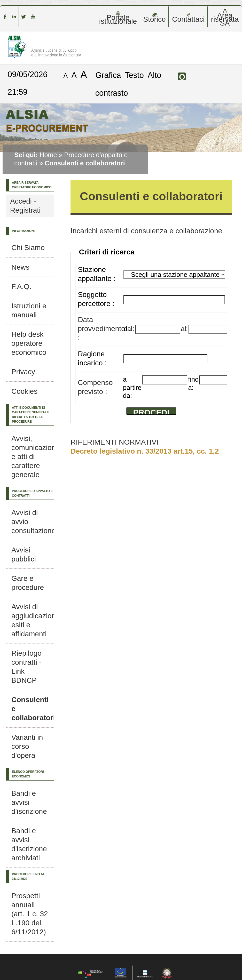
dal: (129, 329)
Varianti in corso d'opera (27, 746)
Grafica (108, 75)
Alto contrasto (128, 84)
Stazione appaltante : (97, 274)
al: (185, 329)
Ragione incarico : (92, 358)
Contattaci (188, 18)
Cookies (24, 391)
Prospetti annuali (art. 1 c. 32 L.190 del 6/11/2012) (30, 914)
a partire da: (132, 387)
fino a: (193, 383)
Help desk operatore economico (29, 343)
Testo (134, 75)
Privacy (23, 372)
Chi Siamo (28, 248)
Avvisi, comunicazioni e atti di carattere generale (34, 457)
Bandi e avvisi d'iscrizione (29, 802)
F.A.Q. (21, 287)
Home (48, 155)
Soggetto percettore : (96, 299)
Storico (155, 18)
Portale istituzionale (118, 18)
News (20, 267)
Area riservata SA (225, 18)
